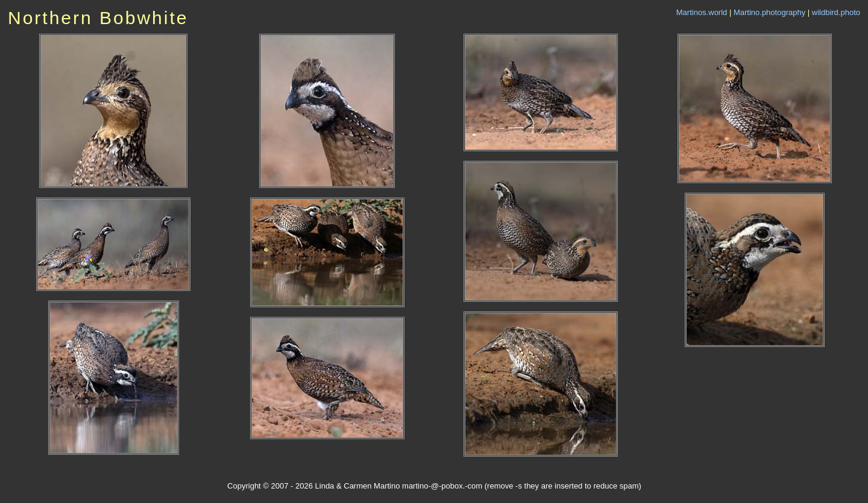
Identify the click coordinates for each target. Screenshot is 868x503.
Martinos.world (702, 12)
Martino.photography (769, 12)
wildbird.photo (836, 12)
